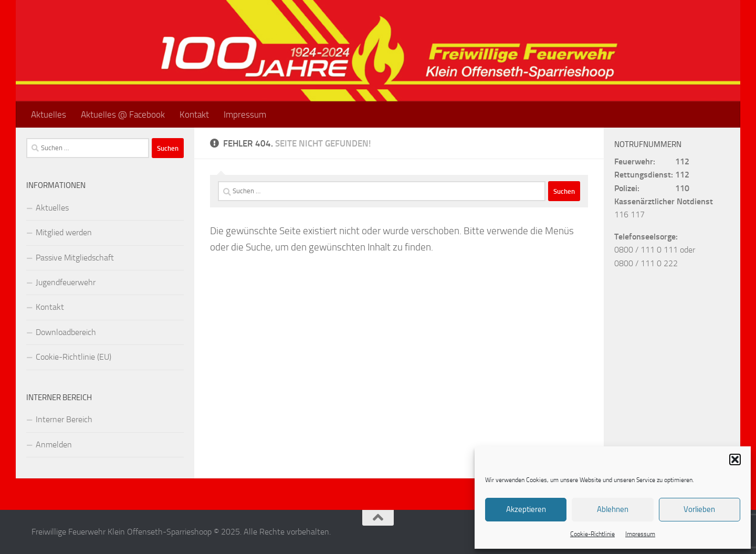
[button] (735, 459)
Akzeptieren (526, 509)
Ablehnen (613, 509)
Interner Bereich (64, 419)
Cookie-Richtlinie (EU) (73, 357)
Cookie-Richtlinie (592, 534)
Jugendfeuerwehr (66, 282)
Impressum (640, 534)
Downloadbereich (66, 332)
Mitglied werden (64, 232)
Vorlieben (699, 509)
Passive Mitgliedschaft (75, 258)
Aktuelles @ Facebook (123, 114)
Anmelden (54, 445)
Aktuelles (49, 114)
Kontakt (194, 114)
